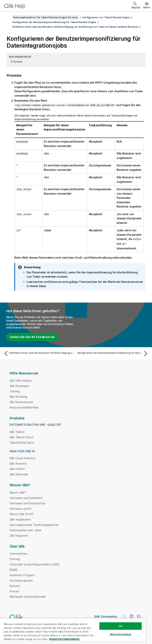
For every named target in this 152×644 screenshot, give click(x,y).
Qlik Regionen (19, 535)
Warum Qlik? (18, 492)
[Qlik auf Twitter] (124, 616)
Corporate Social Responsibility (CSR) (34, 564)
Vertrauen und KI (20, 508)
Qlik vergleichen (20, 519)
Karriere (15, 585)
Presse (14, 591)
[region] (73, 631)
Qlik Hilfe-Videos (21, 380)
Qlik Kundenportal (21, 402)
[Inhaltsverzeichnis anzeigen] (8, 17)
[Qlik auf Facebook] (139, 616)
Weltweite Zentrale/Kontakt (28, 596)
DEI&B (13, 569)
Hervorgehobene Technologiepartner (34, 524)
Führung (15, 559)
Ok (120, 626)
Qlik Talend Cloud (21, 437)
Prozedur (17, 62)
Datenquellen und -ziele (25, 530)
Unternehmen (19, 553)
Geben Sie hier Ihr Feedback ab (32, 337)
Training (15, 391)
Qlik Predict (17, 468)
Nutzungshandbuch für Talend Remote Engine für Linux (45, 17)
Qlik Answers (18, 463)
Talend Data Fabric (22, 442)
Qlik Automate (19, 474)
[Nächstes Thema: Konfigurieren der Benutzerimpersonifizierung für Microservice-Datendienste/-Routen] (113, 353)
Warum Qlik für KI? (22, 514)
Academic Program (22, 575)
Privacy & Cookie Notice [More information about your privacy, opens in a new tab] (64, 639)
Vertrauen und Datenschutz (28, 503)
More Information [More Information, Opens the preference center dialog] (121, 634)
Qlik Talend (17, 431)
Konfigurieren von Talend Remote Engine (106, 17)
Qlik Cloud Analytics (22, 458)
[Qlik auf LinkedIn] (132, 616)
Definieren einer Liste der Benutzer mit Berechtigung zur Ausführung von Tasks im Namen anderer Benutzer (75, 27)
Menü (147, 7)
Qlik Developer (19, 385)
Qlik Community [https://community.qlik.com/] (106, 616)
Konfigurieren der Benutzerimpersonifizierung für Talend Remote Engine (54, 22)
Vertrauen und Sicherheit (26, 498)
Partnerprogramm (21, 580)
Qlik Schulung (18, 396)
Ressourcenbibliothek (24, 407)
